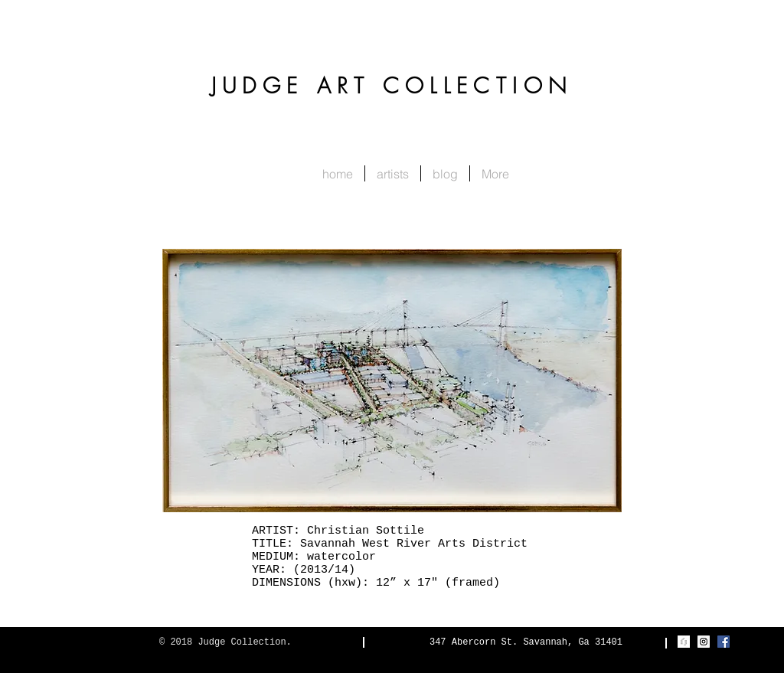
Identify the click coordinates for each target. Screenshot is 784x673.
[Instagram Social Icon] (704, 642)
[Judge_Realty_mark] (684, 642)
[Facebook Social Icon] (724, 642)
